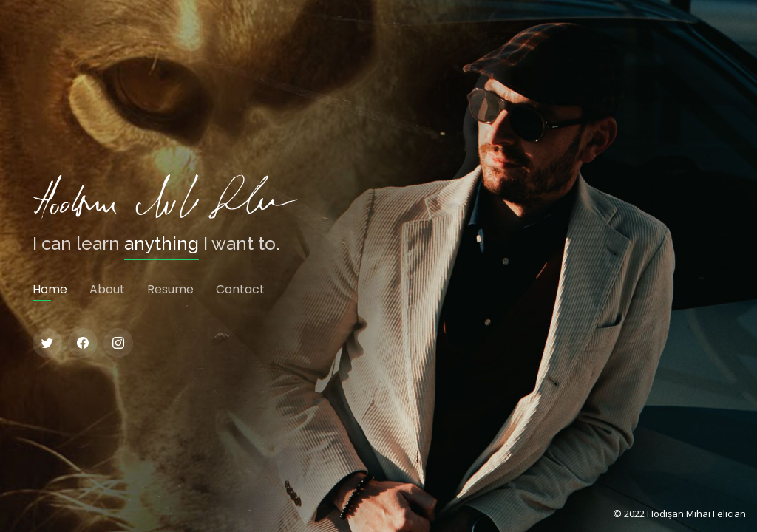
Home (50, 289)
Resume (170, 289)
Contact (240, 289)
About (107, 289)
